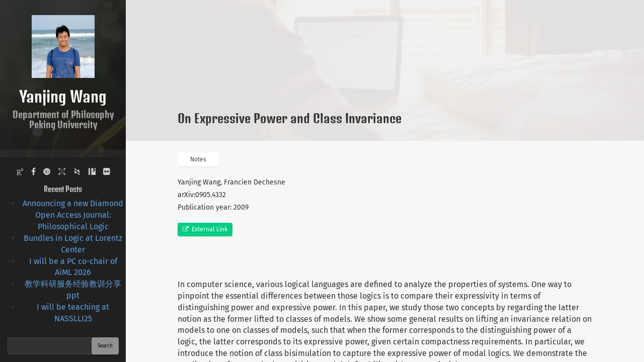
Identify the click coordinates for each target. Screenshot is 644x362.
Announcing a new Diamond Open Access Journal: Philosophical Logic (73, 215)
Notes (198, 159)
